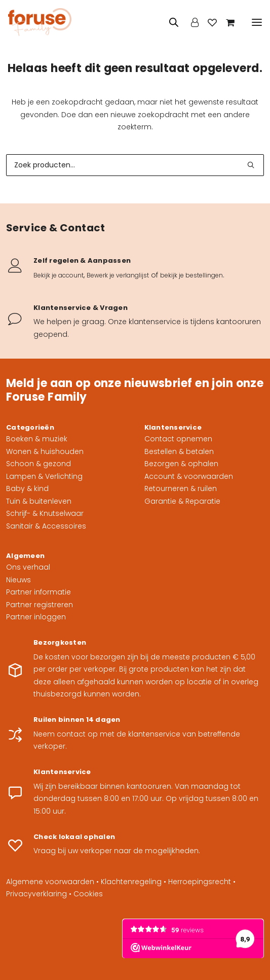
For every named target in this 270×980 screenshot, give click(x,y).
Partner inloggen (36, 617)
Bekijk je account (59, 275)
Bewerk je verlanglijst (118, 275)
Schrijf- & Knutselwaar (45, 513)
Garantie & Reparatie (182, 501)
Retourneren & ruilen (181, 488)
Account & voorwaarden (189, 476)
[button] (257, 22)
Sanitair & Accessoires (46, 526)
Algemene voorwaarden (50, 882)
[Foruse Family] (40, 22)
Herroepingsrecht (200, 882)
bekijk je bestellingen (191, 275)
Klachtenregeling (131, 882)
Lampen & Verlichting (44, 476)
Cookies (88, 894)
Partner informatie (38, 592)
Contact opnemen (178, 439)
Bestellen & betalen (179, 451)
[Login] (190, 22)
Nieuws (18, 580)
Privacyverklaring (36, 894)
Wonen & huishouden (45, 451)
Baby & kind (27, 488)
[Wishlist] (208, 22)
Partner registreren (40, 605)
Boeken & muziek (37, 439)
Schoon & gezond (38, 464)
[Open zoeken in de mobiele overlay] (169, 22)
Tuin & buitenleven (39, 501)
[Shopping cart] (226, 22)
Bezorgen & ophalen (181, 464)
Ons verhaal (28, 567)
